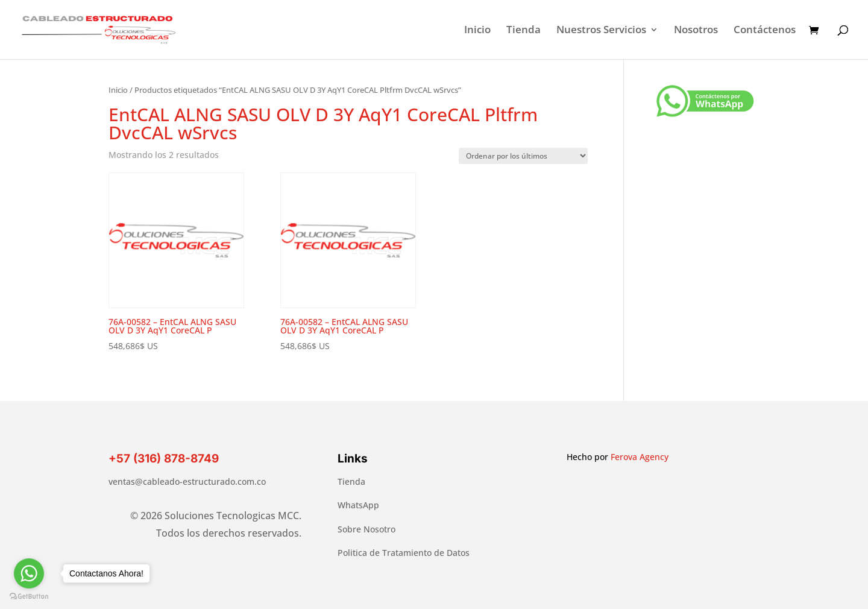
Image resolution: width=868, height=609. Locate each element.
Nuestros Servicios (601, 31)
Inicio (477, 31)
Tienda (524, 31)
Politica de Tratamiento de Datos (404, 553)
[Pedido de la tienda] (523, 156)
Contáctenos (765, 31)
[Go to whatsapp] (29, 573)
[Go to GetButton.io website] (29, 597)
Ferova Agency (640, 457)
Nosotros (696, 31)
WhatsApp (358, 505)
